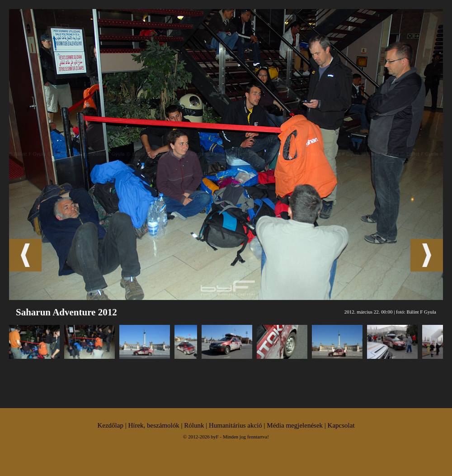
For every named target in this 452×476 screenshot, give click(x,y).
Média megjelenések (295, 425)
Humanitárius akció (235, 425)
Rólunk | (196, 425)
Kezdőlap (110, 425)
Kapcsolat (341, 425)
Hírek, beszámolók (153, 425)
